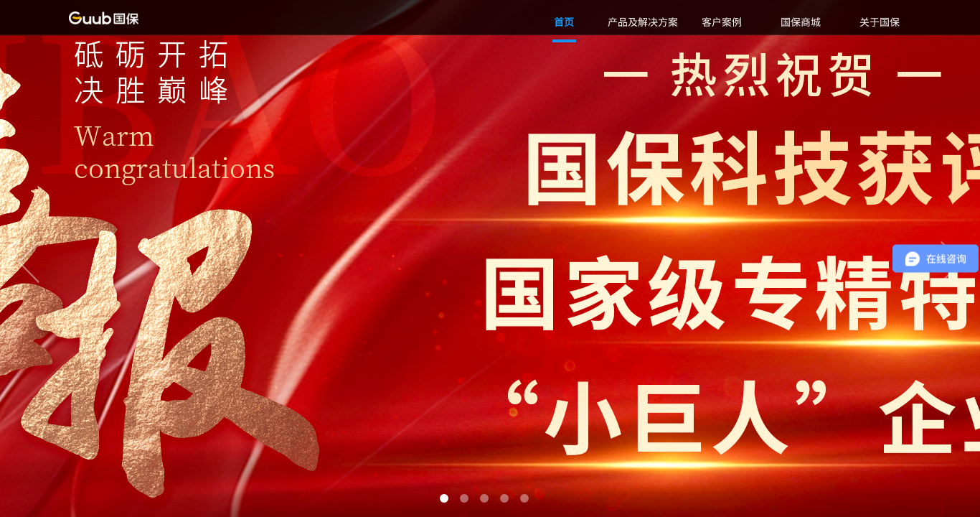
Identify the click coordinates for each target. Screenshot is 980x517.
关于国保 (880, 22)
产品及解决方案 (643, 22)
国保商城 (801, 22)
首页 (564, 22)
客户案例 (722, 22)
